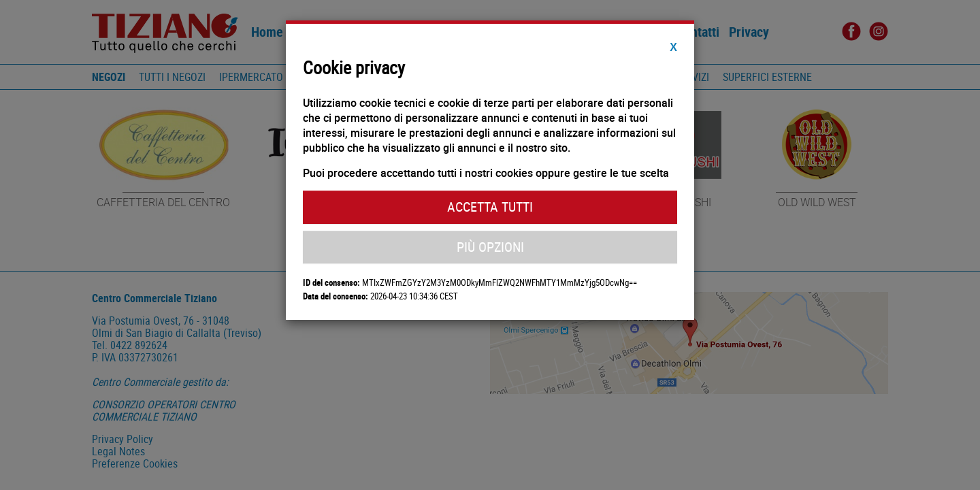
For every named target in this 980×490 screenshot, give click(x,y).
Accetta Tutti (490, 207)
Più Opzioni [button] (490, 247)
